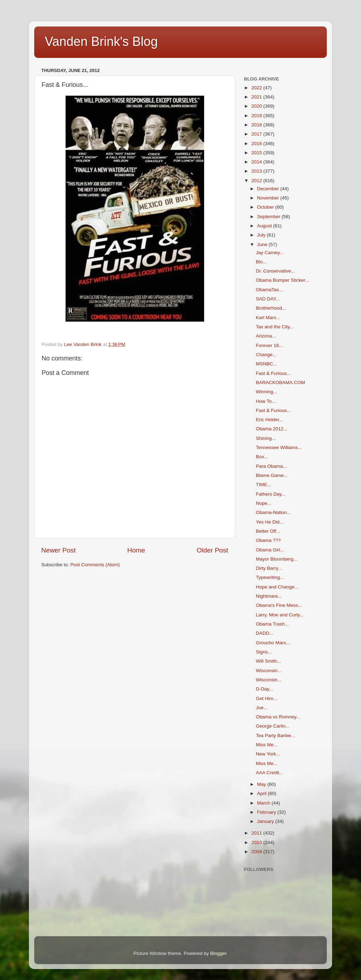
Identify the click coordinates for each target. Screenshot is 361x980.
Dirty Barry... (269, 568)
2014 (257, 162)
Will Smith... (268, 661)
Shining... (266, 438)
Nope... (264, 503)
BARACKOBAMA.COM (281, 383)
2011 (257, 833)
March (264, 803)
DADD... (265, 633)
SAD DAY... (268, 299)
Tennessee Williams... (279, 447)
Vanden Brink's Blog (101, 41)
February (267, 812)
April (262, 793)
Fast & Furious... (273, 373)
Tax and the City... (275, 327)
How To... (266, 401)
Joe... (262, 708)
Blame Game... (272, 475)
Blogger (218, 953)
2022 (257, 88)
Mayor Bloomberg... (277, 559)
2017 (257, 134)
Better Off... (268, 531)
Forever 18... (270, 345)
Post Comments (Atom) (95, 565)
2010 (257, 842)
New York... (268, 754)
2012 (257, 181)
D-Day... (265, 689)
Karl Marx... (268, 318)
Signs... (264, 652)
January (266, 821)
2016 (257, 144)
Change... (266, 355)
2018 (257, 125)
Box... (262, 457)
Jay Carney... (270, 253)
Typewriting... (270, 577)
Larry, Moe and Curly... (280, 615)
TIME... (264, 485)
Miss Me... (267, 745)
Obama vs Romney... (278, 717)
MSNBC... (267, 364)
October (266, 207)
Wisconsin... (269, 671)
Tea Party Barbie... (276, 736)
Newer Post (59, 550)
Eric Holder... (270, 420)
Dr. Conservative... (276, 271)
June (263, 244)
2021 (257, 97)
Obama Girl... (270, 550)
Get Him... (267, 698)
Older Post (212, 550)
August (265, 226)
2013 (257, 171)
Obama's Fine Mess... (279, 605)
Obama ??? (268, 540)
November (269, 198)
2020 (257, 106)
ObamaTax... (270, 290)
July (262, 235)
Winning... (267, 392)
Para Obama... (271, 466)
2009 (257, 852)
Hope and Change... (277, 587)
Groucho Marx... (273, 643)
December (269, 189)
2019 (257, 116)
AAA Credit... (270, 773)
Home (136, 550)
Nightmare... (269, 596)
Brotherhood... (271, 308)
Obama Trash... (272, 624)
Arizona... (266, 336)
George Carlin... (273, 726)
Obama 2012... (272, 429)
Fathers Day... (271, 494)
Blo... (261, 262)
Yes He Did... (270, 522)
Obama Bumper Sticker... (283, 280)
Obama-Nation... (273, 512)
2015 (257, 153)
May (262, 784)
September (269, 217)
